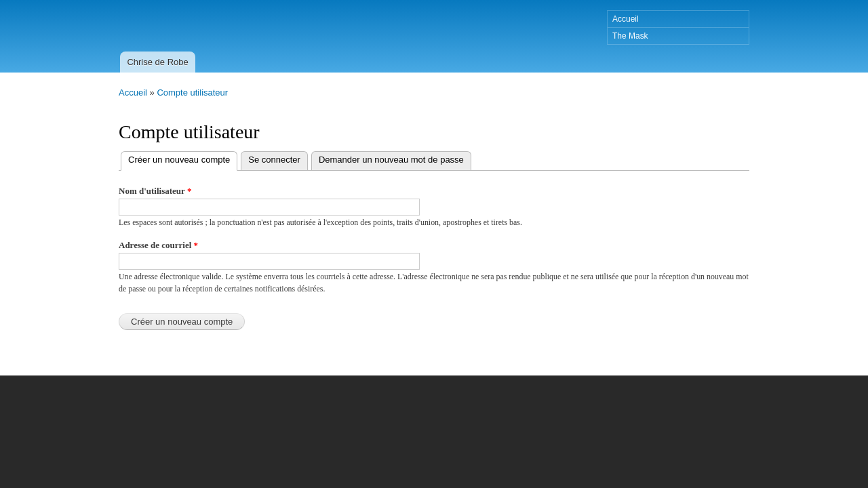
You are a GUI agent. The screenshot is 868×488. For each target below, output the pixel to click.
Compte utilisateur (192, 93)
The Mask (630, 36)
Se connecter (274, 160)
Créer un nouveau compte (183, 158)
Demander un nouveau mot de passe (391, 160)
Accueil (626, 19)
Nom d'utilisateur (155, 191)
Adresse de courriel (158, 245)
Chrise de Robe (157, 62)
